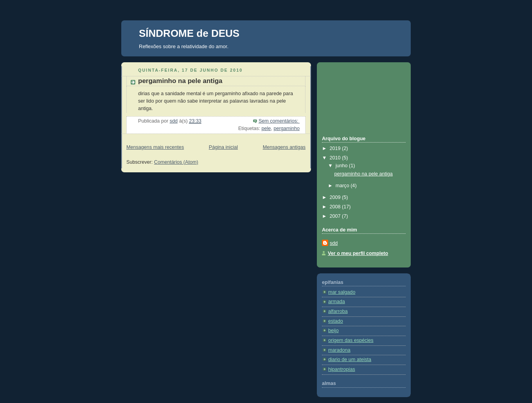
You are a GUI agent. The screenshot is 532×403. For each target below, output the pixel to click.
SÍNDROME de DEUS (189, 33)
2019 (336, 148)
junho (342, 166)
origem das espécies (351, 340)
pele (266, 128)
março (343, 186)
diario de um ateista (350, 360)
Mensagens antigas (284, 147)
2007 (336, 216)
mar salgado (342, 292)
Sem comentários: (279, 121)
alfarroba (338, 311)
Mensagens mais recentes (155, 147)
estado (336, 321)
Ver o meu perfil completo (358, 253)
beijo (333, 331)
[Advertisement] (357, 98)
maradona (339, 350)
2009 (336, 197)
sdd (334, 243)
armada (337, 302)
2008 (336, 207)
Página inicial (223, 147)
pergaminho (287, 128)
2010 (336, 158)
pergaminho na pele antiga (180, 81)
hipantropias (342, 369)
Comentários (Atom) (176, 162)
